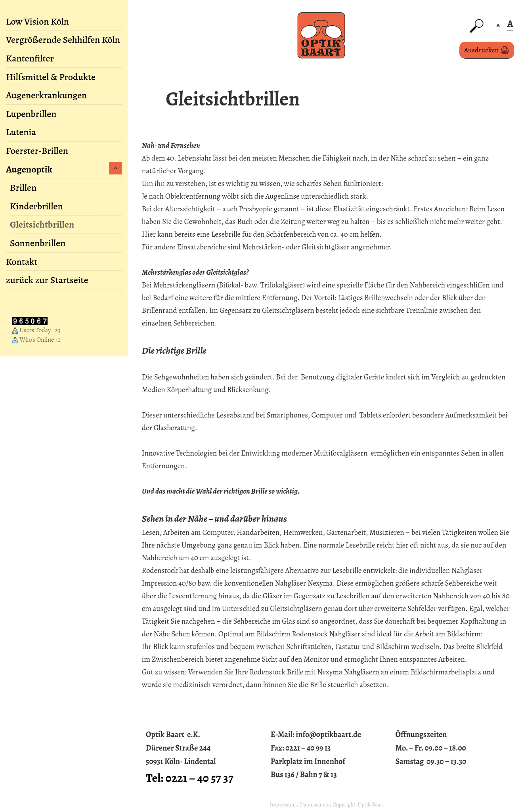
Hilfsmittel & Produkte (51, 77)
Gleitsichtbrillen (42, 224)
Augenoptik (29, 169)
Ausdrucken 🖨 (487, 50)
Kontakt (22, 262)
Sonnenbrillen (38, 243)
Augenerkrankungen (46, 95)
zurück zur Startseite (47, 280)
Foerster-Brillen (37, 151)
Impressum (283, 805)
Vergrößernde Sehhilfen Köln (63, 40)
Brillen (23, 188)
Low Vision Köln (37, 21)
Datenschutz (315, 805)
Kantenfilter (30, 58)
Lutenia (21, 132)
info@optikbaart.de (328, 734)
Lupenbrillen (31, 114)
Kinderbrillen (36, 206)
